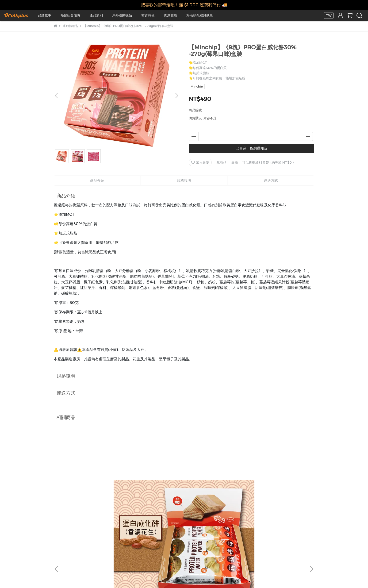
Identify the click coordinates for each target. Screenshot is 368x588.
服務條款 (175, 537)
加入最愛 (200, 162)
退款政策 (138, 537)
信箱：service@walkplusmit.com (81, 558)
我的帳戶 (119, 537)
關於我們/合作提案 (67, 537)
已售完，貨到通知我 (251, 148)
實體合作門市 (97, 537)
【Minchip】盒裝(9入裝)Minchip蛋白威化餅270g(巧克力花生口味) (146, 487)
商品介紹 (97, 180)
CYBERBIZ (155, 576)
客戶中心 (206, 537)
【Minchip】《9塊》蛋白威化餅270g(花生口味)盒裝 (88, 487)
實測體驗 (170, 15)
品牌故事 (45, 15)
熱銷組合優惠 (70, 15)
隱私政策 (156, 537)
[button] (176, 96)
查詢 (191, 537)
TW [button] (329, 15)
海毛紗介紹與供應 (199, 15)
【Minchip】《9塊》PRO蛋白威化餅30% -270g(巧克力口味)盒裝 (216, 487)
